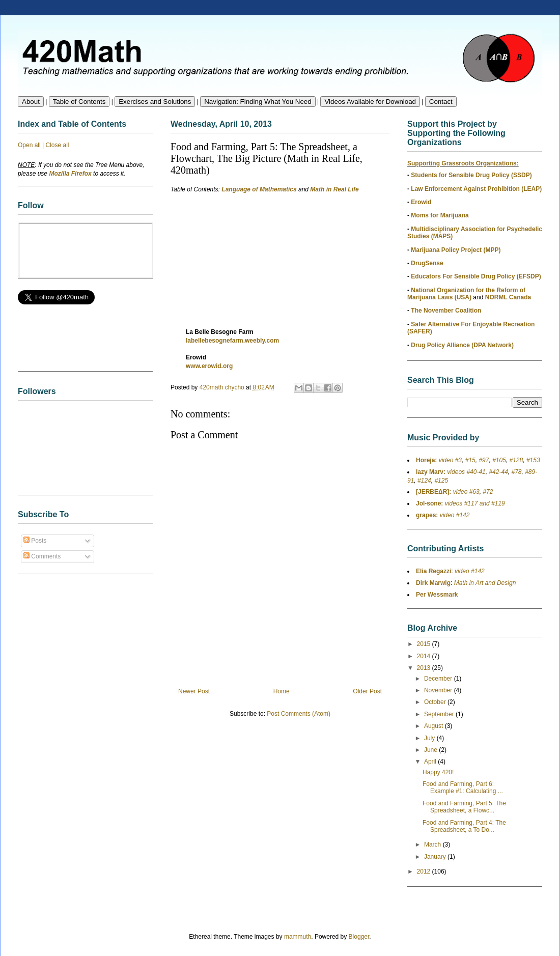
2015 (425, 644)
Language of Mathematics (259, 189)
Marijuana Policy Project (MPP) (456, 250)
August (435, 726)
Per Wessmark (437, 595)
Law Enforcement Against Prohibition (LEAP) (476, 189)
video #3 (449, 460)
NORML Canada (508, 297)
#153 (533, 460)
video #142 (454, 515)
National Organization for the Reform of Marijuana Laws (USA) (466, 294)
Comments (42, 556)
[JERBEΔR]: (433, 492)
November (439, 690)
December (439, 679)
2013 (425, 668)
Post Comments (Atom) (299, 714)
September (440, 714)
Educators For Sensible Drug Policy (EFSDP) (476, 276)
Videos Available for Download (370, 102)
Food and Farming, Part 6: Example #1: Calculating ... (463, 788)
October (436, 702)
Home (282, 691)
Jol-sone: (429, 503)
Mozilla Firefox (70, 174)
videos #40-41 (466, 472)
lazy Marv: (431, 472)
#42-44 (498, 472)
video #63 (465, 492)
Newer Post (194, 691)
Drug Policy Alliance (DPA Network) (462, 345)
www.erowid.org (209, 366)
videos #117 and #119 (474, 503)
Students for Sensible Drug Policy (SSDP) (471, 175)
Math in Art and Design (485, 583)
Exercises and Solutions (155, 102)
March (433, 845)
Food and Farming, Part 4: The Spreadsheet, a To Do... (464, 826)
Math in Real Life (334, 189)
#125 (441, 481)
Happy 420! (438, 772)
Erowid (421, 202)
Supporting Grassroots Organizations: (463, 163)
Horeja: (426, 460)
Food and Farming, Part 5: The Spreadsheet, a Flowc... (464, 807)
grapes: (427, 515)
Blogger (359, 937)
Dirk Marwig (433, 583)
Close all (58, 145)
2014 (425, 656)
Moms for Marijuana (440, 215)
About (31, 102)
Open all (29, 145)
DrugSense (427, 263)
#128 (516, 460)
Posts (35, 541)
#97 (484, 460)
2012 (425, 871)
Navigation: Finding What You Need (258, 102)
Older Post (367, 691)
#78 (516, 472)
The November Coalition (446, 311)
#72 (488, 492)
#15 (470, 460)
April (431, 762)
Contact (441, 102)
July (430, 738)
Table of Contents (79, 102)
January (436, 857)
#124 (424, 481)
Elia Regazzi (433, 571)
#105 (499, 460)
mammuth (298, 937)
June (431, 750)
